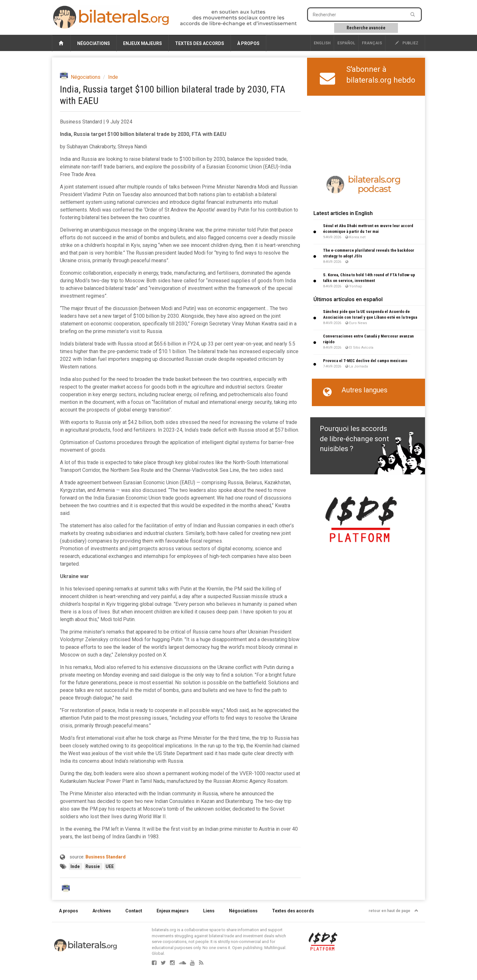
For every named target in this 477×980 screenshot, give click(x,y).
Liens (209, 911)
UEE (110, 866)
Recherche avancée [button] (366, 28)
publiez (407, 43)
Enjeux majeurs (143, 43)
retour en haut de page (393, 911)
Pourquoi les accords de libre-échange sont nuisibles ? (354, 439)
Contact (134, 911)
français (372, 43)
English (322, 43)
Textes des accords (200, 43)
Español (346, 43)
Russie (93, 866)
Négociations (94, 43)
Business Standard (106, 857)
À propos (248, 43)
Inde (113, 77)
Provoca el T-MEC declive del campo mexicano (365, 361)
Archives (102, 911)
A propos (69, 911)
